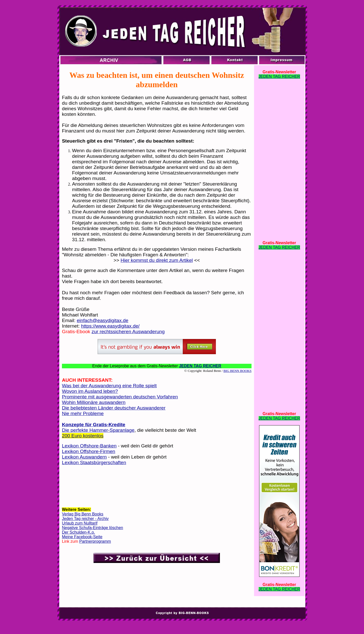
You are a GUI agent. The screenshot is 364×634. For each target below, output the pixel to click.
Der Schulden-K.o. (78, 532)
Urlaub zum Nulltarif (80, 523)
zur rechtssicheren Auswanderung (128, 332)
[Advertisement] (157, 486)
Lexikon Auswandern (84, 457)
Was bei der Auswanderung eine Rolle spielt (109, 386)
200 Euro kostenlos (83, 436)
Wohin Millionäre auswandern (94, 402)
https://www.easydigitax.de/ (110, 326)
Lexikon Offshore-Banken (89, 446)
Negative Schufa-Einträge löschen (93, 528)
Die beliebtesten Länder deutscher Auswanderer (114, 408)
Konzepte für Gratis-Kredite (94, 425)
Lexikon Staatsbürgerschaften (94, 462)
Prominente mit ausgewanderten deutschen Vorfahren (120, 397)
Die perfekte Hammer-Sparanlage (98, 430)
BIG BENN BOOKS (237, 371)
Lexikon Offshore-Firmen (89, 451)
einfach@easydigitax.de (103, 320)
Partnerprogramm (95, 541)
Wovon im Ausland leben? (90, 391)
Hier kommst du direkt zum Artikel (157, 260)
